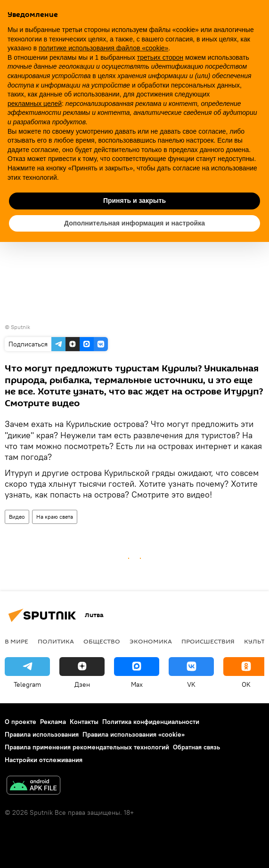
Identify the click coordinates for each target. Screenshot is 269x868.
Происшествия (208, 641)
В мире (16, 641)
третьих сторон (160, 57)
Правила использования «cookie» (134, 734)
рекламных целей (35, 104)
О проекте (20, 722)
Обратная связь (196, 747)
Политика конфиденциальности (151, 722)
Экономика (151, 641)
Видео (17, 517)
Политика (56, 641)
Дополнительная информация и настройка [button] (134, 223)
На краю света (55, 517)
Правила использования (42, 734)
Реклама (53, 722)
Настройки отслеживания (44, 760)
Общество (102, 641)
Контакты (84, 722)
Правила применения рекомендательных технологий (87, 747)
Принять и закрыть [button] (134, 201)
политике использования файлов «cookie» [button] (103, 48)
